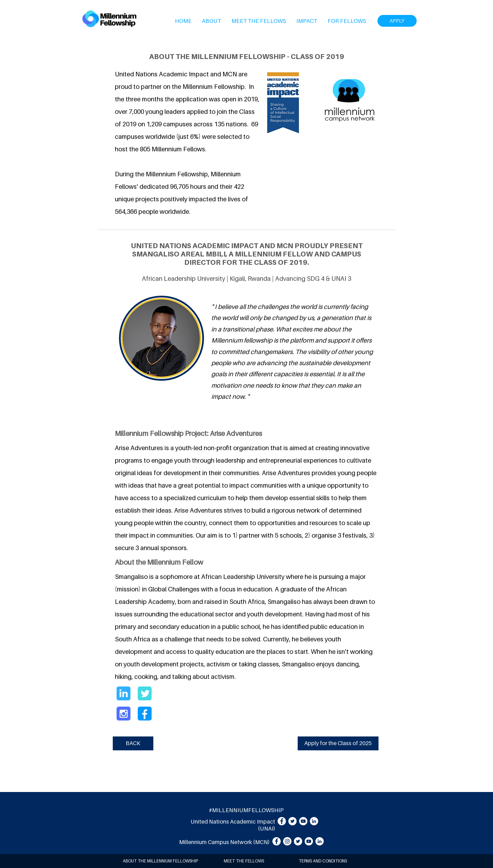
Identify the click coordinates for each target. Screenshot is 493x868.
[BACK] (133, 743)
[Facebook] (282, 821)
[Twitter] (292, 821)
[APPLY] (397, 21)
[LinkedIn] (314, 821)
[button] (211, 21)
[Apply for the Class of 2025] (338, 743)
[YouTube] (303, 821)
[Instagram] (287, 841)
